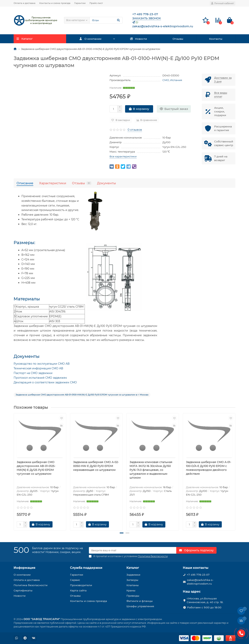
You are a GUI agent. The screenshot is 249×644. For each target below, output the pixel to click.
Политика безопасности (31, 585)
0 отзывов (135, 130)
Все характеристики (123, 156)
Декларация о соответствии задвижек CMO (45, 382)
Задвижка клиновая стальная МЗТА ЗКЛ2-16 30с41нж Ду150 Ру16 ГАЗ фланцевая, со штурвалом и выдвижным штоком (151, 470)
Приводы (133, 596)
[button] (122, 533)
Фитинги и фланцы (140, 601)
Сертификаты (23, 590)
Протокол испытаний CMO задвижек (40, 378)
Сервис (75, 580)
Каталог (133, 568)
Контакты (216, 39)
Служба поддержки (86, 568)
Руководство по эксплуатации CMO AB (42, 364)
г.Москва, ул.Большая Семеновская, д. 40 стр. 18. (205, 600)
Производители (81, 585)
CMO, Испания (172, 80)
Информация (25, 568)
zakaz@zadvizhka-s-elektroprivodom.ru (200, 582)
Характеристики (53, 183)
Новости (138, 39)
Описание (25, 183)
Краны (131, 590)
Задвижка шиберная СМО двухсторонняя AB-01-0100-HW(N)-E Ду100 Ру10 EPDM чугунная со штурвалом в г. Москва (82, 395)
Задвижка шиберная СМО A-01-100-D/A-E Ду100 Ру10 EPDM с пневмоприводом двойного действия (209, 468)
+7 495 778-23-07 (198, 575)
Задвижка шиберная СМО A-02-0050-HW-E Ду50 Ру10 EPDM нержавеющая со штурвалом (96, 466)
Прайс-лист (96, 3)
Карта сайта (78, 590)
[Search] (106, 20)
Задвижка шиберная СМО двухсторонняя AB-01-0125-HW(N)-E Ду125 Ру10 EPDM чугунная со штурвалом (36, 468)
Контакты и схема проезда (55, 3)
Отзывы (178, 39)
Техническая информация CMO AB (38, 368)
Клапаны (133, 585)
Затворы (132, 580)
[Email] (133, 550)
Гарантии (80, 3)
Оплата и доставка (25, 3)
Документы (107, 183)
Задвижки (133, 575)
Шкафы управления (140, 606)
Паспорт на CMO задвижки (33, 373)
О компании (90, 39)
